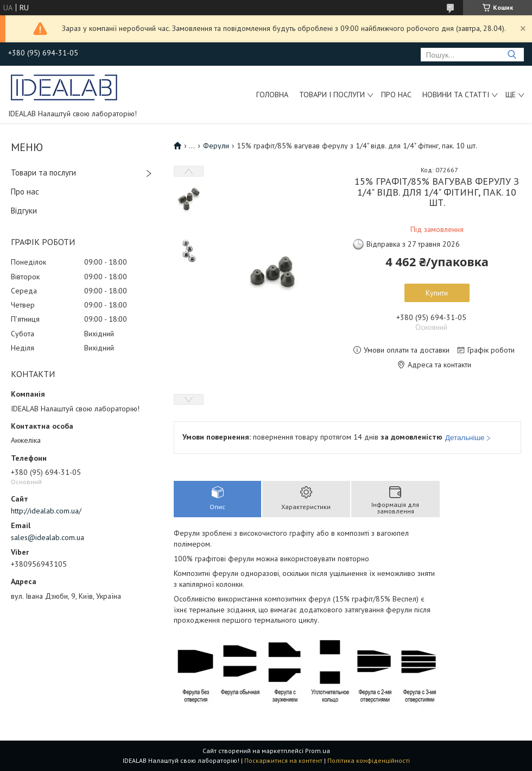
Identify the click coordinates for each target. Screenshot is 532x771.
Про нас (396, 95)
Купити (437, 293)
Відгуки (24, 211)
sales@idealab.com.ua (47, 537)
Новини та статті (456, 95)
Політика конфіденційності (369, 760)
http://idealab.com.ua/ (46, 511)
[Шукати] (512, 55)
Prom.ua (318, 751)
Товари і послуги (332, 95)
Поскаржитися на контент (283, 760)
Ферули (216, 146)
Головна (272, 95)
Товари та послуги (43, 173)
